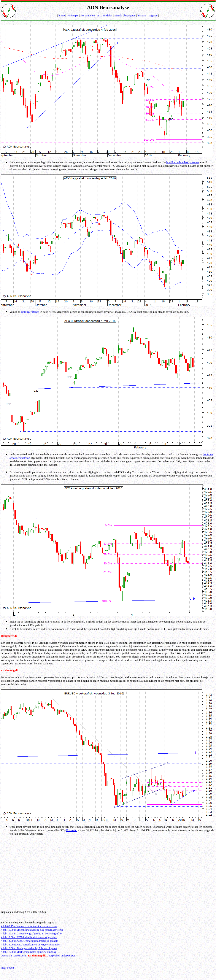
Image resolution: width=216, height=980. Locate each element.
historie (142, 15)
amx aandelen (105, 15)
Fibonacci (72, 830)
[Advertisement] (109, 876)
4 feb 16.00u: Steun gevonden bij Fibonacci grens (29, 948)
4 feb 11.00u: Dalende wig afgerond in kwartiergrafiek (32, 933)
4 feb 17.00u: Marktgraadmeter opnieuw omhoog (29, 952)
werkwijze (73, 15)
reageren (153, 15)
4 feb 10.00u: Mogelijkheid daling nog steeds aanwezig (32, 930)
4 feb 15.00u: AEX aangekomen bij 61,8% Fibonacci (31, 944)
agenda (118, 15)
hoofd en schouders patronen (183, 162)
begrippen (130, 15)
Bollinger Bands (30, 312)
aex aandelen (88, 15)
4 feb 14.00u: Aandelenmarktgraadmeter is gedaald (30, 941)
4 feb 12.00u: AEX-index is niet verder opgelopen (29, 937)
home (62, 15)
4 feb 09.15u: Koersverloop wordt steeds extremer (29, 926)
